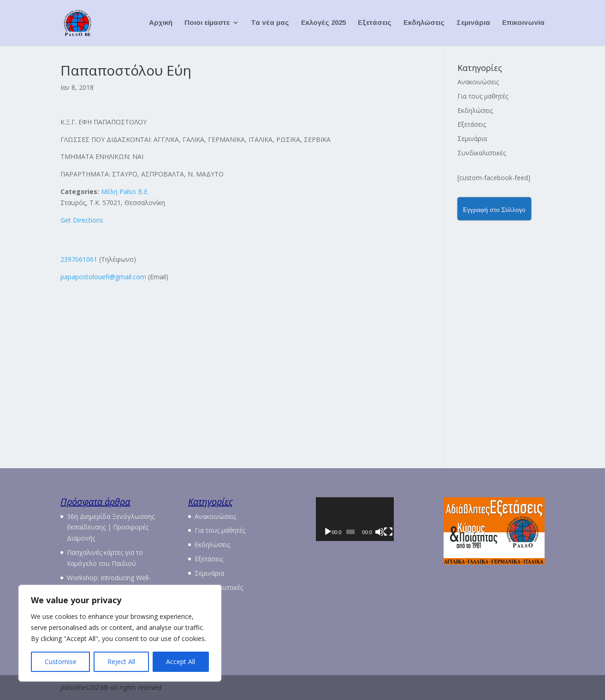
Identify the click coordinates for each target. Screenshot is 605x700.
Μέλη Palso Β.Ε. (125, 191)
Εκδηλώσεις (424, 23)
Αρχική (161, 23)
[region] (120, 633)
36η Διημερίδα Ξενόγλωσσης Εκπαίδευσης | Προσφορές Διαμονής (111, 527)
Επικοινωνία (523, 23)
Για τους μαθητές (483, 96)
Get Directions (82, 220)
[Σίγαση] (395, 545)
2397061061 (79, 259)
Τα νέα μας (270, 23)
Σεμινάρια (473, 23)
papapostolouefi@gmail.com (103, 277)
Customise (61, 662)
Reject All (121, 662)
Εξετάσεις (375, 23)
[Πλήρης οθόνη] (407, 545)
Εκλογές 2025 (323, 23)
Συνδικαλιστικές (482, 153)
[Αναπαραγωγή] (328, 545)
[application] (366, 526)
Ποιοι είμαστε (207, 23)
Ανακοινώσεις (478, 82)
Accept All (181, 662)
